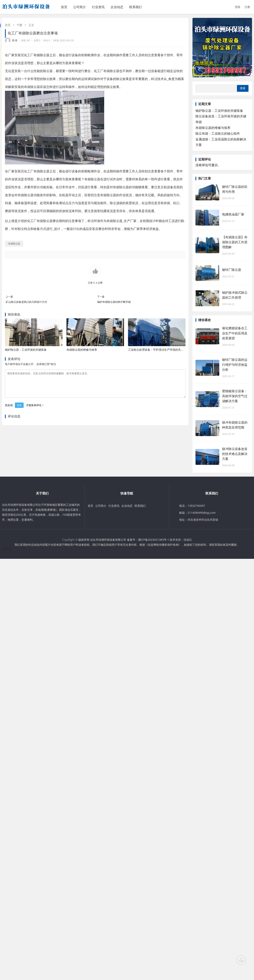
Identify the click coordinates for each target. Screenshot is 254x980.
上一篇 (9, 297)
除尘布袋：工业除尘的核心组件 (218, 133)
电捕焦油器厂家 (233, 214)
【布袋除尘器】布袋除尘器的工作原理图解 (235, 242)
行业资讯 (98, 7)
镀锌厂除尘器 (232, 270)
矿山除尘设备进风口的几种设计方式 (26, 302)
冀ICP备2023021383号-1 (154, 540)
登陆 (238, 7)
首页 (64, 7)
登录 (19, 410)
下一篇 (101, 297)
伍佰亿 (188, 540)
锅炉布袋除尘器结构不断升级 (114, 302)
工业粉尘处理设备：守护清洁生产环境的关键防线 (159, 350)
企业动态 (117, 7)
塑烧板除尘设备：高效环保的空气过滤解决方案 (235, 396)
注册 (247, 7)
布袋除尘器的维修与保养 (82, 350)
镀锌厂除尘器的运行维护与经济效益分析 (235, 365)
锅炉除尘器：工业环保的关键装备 (26, 350)
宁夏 (19, 25)
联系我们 (136, 7)
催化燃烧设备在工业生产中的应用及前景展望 (235, 333)
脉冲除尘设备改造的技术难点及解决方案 (235, 454)
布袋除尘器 (41, 55)
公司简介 (80, 7)
